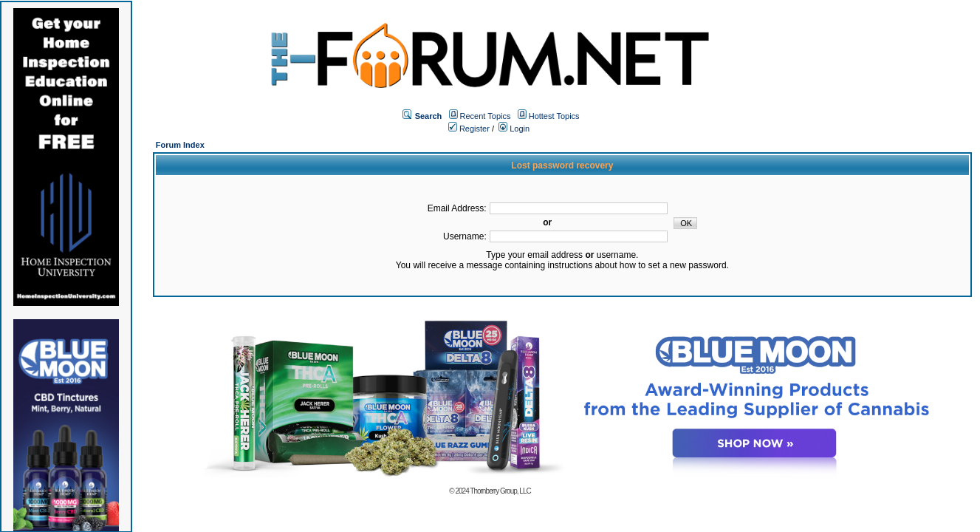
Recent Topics (486, 116)
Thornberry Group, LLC (500, 491)
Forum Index (180, 145)
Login (514, 129)
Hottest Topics (554, 116)
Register (469, 129)
